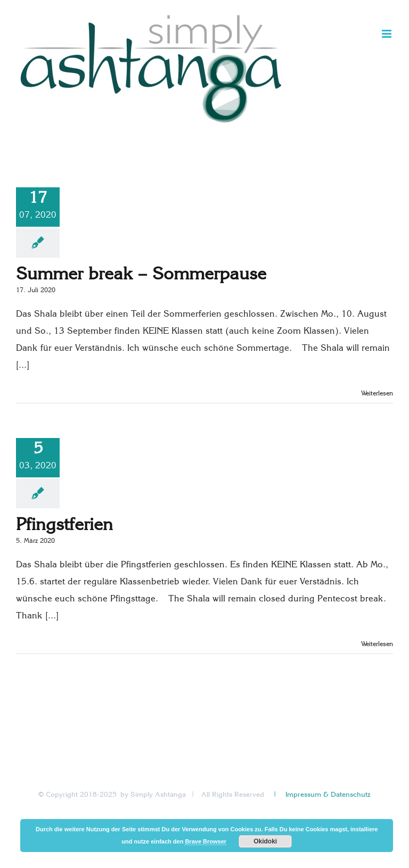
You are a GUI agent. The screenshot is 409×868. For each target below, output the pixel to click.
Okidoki (265, 841)
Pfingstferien (64, 526)
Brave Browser (206, 841)
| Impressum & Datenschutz (321, 795)
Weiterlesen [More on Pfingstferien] (377, 644)
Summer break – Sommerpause (141, 275)
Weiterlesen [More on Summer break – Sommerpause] (377, 394)
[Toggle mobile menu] (387, 34)
